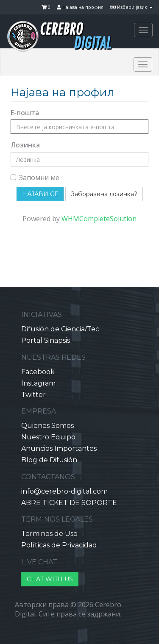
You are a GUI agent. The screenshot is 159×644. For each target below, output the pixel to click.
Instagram (38, 383)
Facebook (38, 372)
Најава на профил (80, 7)
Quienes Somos (47, 426)
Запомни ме (35, 178)
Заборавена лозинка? (104, 194)
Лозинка (25, 145)
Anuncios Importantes (59, 448)
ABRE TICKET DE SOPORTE (69, 503)
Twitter (33, 395)
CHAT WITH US (50, 579)
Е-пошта (25, 113)
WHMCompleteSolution (99, 219)
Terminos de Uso (49, 534)
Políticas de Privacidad (59, 545)
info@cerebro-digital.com (64, 491)
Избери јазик (131, 7)
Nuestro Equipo (48, 437)
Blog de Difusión (49, 460)
